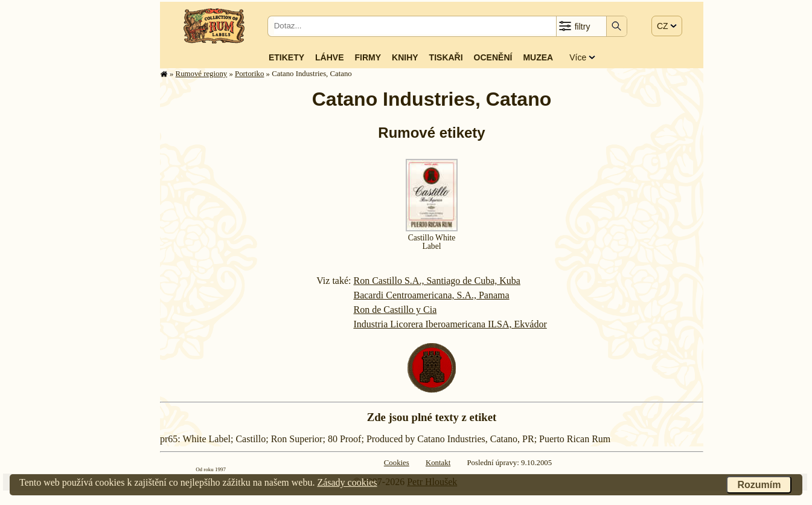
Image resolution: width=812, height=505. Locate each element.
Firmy (368, 57)
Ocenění (493, 57)
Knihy (405, 57)
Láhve (329, 57)
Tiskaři (446, 57)
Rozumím (759, 485)
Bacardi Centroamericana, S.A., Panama (431, 295)
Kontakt (438, 463)
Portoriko (249, 74)
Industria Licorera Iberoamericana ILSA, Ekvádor (450, 324)
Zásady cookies (347, 482)
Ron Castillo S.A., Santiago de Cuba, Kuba (436, 281)
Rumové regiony (202, 74)
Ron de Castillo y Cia (395, 310)
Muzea (538, 57)
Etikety (286, 57)
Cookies (397, 463)
